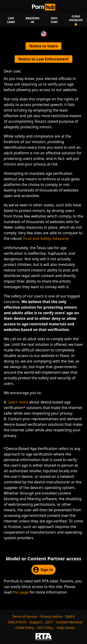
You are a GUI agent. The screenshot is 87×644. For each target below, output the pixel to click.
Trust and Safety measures (46, 238)
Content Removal (69, 622)
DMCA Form (17, 622)
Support (36, 622)
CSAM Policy (25, 628)
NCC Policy (45, 628)
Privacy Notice (51, 616)
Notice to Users (43, 46)
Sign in (43, 570)
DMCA (70, 616)
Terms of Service (25, 616)
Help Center (66, 628)
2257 (49, 622)
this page (21, 592)
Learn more (18, 402)
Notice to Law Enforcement (43, 59)
